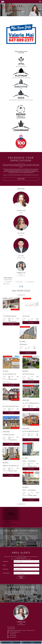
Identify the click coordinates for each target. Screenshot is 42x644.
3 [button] (22, 16)
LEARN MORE (21, 179)
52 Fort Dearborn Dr (10, 374)
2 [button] (20, 16)
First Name (5, 561)
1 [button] (19, 16)
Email (4, 565)
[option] (21, 8)
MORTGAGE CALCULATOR (21, 598)
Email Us (7, 284)
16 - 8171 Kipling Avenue (31, 403)
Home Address (6, 573)
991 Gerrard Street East (11, 406)
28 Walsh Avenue (9, 435)
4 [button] (23, 16)
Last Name (5, 569)
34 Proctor (26, 316)
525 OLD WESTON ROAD (31, 431)
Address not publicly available (11, 465)
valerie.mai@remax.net (15, 632)
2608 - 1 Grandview (29, 461)
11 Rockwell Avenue (9, 316)
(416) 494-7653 (19, 282)
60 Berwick (23, 344)
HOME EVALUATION (21, 542)
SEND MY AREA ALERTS (21, 577)
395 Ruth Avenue (28, 374)
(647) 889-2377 (9, 282)
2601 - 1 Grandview (29, 490)
